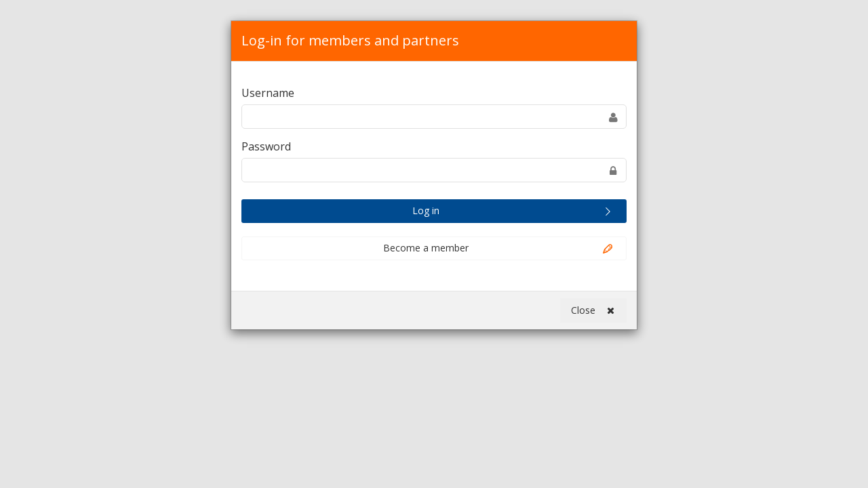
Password (266, 146)
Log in (514, 211)
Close (593, 310)
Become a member (499, 249)
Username (268, 93)
